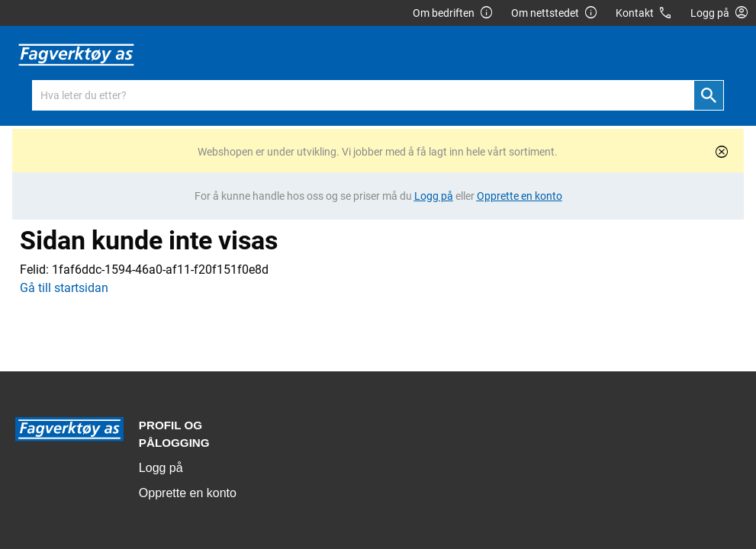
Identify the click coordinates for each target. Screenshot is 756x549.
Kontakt (644, 13)
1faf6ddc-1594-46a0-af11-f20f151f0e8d (160, 270)
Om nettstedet (555, 13)
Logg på (161, 468)
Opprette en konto (188, 493)
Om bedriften (453, 13)
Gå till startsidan (64, 288)
